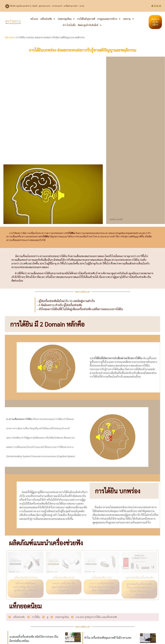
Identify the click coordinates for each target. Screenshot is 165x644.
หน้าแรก (34, 19)
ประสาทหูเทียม (66, 19)
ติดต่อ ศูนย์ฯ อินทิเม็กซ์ (90, 25)
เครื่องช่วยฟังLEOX (101, 578)
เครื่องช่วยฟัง (48, 19)
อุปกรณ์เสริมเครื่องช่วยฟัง (139, 578)
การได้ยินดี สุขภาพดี (86, 19)
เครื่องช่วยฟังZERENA (26, 578)
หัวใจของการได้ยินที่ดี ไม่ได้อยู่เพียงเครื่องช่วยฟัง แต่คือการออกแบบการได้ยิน (81, 309)
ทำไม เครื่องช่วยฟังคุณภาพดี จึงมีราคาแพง (108, 638)
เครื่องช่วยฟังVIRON (64, 578)
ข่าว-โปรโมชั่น (69, 25)
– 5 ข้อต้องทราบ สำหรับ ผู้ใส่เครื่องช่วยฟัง (59, 305)
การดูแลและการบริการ (109, 19)
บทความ (129, 19)
